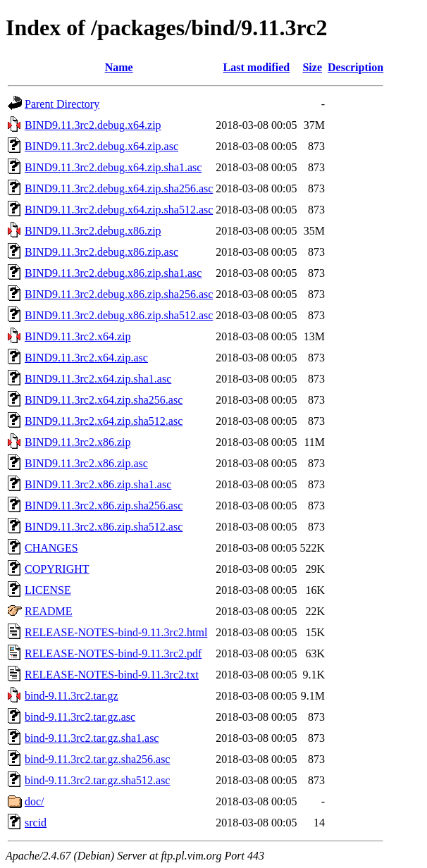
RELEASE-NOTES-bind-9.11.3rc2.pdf (113, 653)
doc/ (35, 801)
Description (355, 67)
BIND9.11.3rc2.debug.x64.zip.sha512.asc (119, 210)
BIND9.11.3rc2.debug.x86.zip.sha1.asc (113, 273)
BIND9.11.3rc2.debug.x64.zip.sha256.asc (119, 188)
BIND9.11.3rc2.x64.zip (78, 336)
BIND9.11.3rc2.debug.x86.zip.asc (101, 252)
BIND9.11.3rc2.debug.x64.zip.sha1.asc (113, 167)
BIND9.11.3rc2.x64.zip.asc (86, 358)
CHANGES (51, 548)
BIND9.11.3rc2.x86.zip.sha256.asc (104, 506)
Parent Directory (62, 104)
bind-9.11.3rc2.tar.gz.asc (80, 717)
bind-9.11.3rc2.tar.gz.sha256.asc (97, 759)
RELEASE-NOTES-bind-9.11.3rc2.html (116, 632)
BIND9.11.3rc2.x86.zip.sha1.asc (98, 484)
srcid (36, 823)
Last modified (257, 67)
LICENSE (48, 590)
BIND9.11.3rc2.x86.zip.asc (86, 463)
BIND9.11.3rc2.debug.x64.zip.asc (101, 146)
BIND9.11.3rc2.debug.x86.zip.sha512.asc (119, 315)
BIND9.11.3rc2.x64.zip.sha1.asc (98, 379)
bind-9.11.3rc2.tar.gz (72, 696)
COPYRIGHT (57, 569)
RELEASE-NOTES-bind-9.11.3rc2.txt (112, 675)
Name (119, 67)
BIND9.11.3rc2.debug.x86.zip (93, 231)
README (49, 611)
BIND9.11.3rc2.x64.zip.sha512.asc (104, 421)
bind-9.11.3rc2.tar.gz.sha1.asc (92, 738)
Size (312, 67)
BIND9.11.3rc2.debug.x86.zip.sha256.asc (119, 294)
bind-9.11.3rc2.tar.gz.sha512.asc (97, 780)
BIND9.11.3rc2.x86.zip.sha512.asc (104, 527)
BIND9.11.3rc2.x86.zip (78, 442)
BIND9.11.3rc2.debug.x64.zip (93, 125)
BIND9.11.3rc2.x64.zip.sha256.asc (104, 400)
